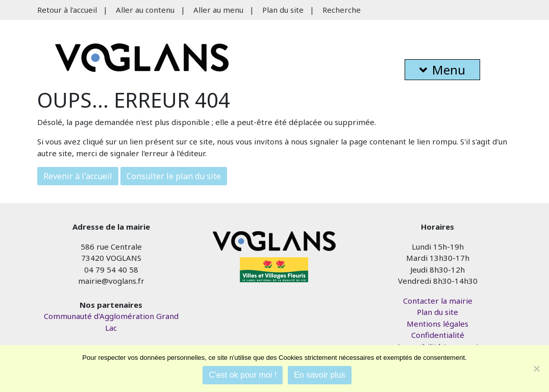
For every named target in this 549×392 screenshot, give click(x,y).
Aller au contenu (145, 10)
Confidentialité (438, 335)
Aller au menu (218, 10)
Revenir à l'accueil (78, 176)
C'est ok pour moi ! (243, 375)
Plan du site (283, 10)
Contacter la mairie (438, 301)
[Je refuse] (536, 369)
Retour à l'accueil (67, 10)
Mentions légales (438, 324)
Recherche (342, 10)
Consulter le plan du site (174, 176)
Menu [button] (442, 70)
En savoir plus (320, 375)
